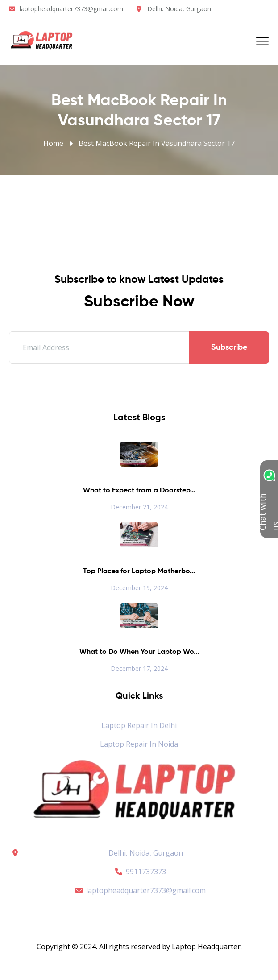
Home (53, 143)
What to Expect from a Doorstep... (139, 491)
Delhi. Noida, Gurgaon (179, 9)
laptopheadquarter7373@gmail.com (71, 9)
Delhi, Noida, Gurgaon (146, 853)
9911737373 (139, 872)
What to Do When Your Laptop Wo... (139, 652)
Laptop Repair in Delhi (139, 725)
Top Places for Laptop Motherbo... (139, 571)
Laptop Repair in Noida (139, 744)
